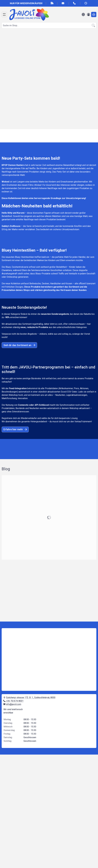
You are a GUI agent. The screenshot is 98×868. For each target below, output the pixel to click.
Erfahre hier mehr (15, 429)
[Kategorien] (4, 14)
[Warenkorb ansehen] (94, 14)
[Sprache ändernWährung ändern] (83, 14)
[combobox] (49, 25)
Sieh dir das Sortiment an (19, 345)
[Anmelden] (89, 14)
